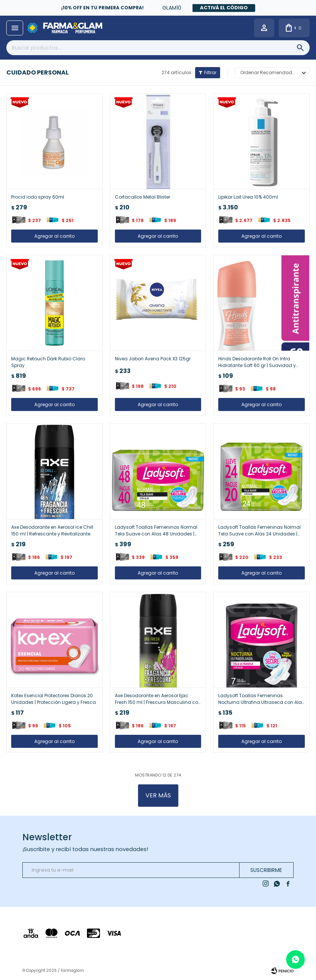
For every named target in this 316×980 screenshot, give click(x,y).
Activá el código (224, 8)
